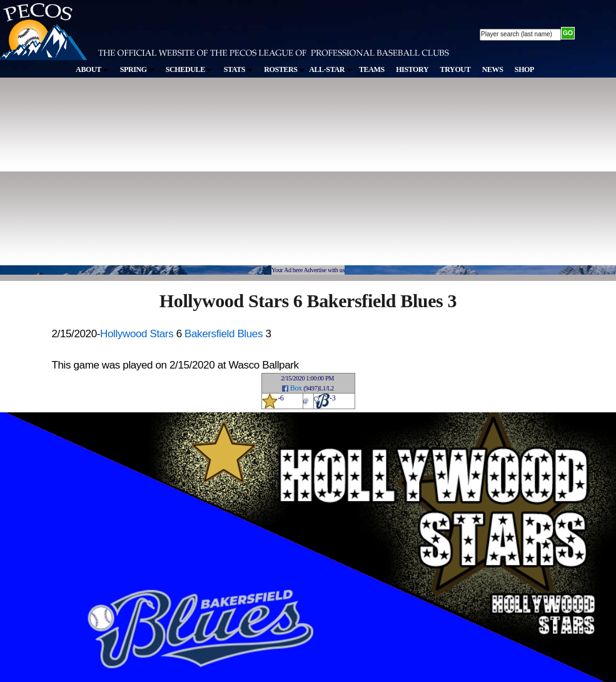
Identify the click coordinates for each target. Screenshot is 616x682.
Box (296, 388)
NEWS (493, 69)
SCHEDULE (189, 69)
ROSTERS (284, 69)
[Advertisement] (204, 178)
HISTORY (412, 69)
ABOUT (92, 69)
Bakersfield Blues (224, 334)
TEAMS (372, 69)
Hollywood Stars (137, 334)
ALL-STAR (330, 69)
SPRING (137, 69)
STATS (238, 69)
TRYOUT (456, 69)
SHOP (524, 69)
